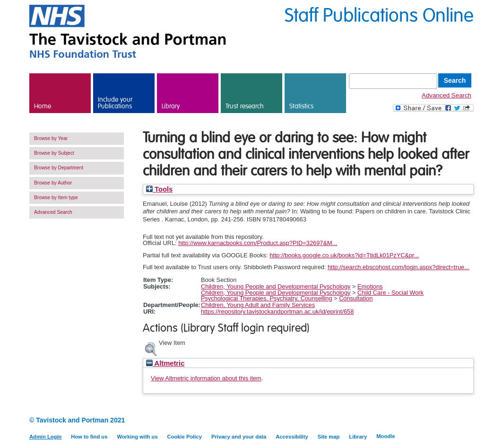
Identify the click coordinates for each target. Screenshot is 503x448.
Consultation (356, 298)
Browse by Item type (56, 198)
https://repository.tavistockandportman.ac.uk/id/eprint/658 (277, 312)
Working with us (137, 437)
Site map (329, 437)
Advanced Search (447, 95)
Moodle (386, 436)
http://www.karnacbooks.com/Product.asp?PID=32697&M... (258, 243)
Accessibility (292, 437)
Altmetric (165, 363)
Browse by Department (59, 168)
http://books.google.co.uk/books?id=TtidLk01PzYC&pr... (344, 255)
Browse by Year (51, 138)
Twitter (468, 421)
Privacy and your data (239, 437)
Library (171, 106)
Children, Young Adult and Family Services (258, 305)
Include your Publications (115, 103)
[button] (151, 348)
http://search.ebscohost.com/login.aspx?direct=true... (399, 267)
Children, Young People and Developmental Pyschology (276, 286)
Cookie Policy (185, 437)
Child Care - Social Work (390, 293)
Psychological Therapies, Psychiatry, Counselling (267, 298)
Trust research (245, 106)
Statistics (301, 106)
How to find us (89, 437)
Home (43, 106)
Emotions (370, 286)
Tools (159, 189)
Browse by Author (53, 183)
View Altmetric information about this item (206, 378)
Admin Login (45, 437)
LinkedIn (451, 421)
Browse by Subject (54, 153)
